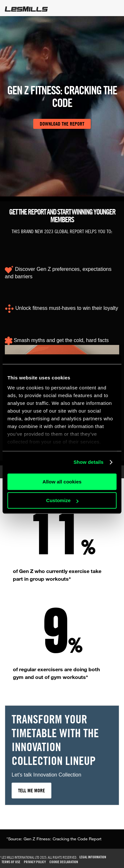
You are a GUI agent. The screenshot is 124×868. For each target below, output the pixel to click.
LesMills (26, 9)
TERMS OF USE (11, 862)
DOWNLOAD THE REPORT (62, 124)
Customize (62, 500)
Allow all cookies (62, 482)
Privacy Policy (35, 862)
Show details (89, 462)
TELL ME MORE (31, 790)
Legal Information (93, 857)
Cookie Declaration (64, 862)
